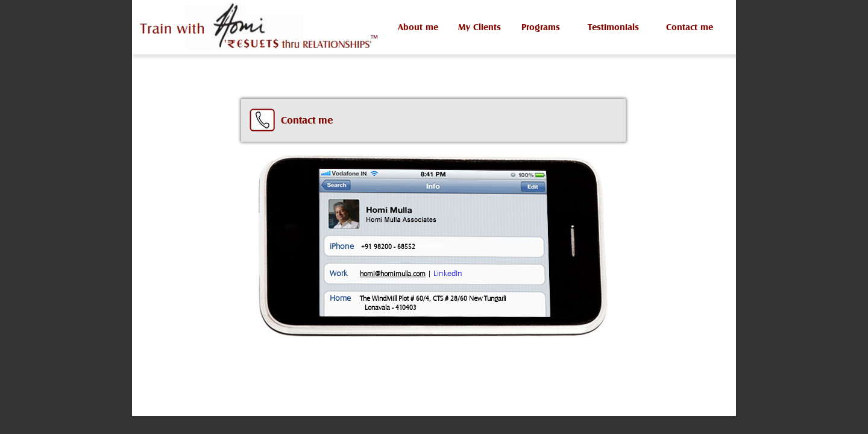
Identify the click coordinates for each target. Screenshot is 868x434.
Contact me (690, 27)
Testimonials (613, 27)
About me (418, 27)
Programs (541, 27)
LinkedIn (448, 273)
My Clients (480, 27)
